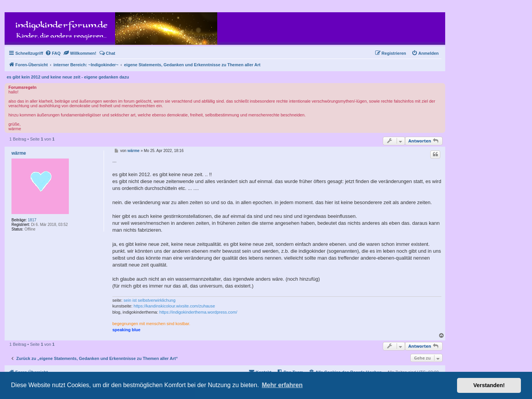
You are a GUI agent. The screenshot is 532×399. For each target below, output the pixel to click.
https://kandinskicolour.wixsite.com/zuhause (174, 306)
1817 (32, 220)
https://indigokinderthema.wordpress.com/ (198, 312)
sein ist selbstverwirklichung (150, 300)
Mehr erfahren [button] (282, 385)
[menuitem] (53, 53)
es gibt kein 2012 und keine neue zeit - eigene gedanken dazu (68, 77)
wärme (19, 153)
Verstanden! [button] (489, 385)
